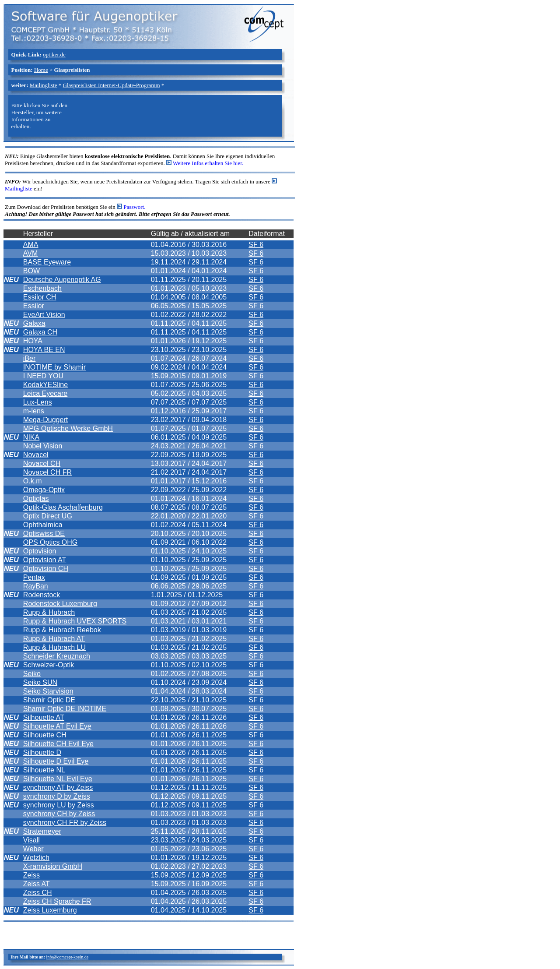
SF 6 (256, 245)
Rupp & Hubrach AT (54, 639)
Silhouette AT (44, 717)
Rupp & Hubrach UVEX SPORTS (75, 621)
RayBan (36, 586)
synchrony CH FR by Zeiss (65, 823)
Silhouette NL (44, 770)
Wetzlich (36, 858)
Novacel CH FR (47, 472)
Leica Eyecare (45, 393)
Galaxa (34, 323)
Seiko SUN (40, 682)
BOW (31, 271)
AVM (30, 253)
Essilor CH (40, 297)
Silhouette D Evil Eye (56, 761)
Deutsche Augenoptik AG (62, 280)
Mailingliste (44, 85)
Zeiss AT (37, 884)
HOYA (33, 341)
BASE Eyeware (47, 262)
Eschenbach (42, 288)
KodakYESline (45, 385)
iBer (29, 358)
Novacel (36, 455)
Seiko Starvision (48, 691)
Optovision (40, 551)
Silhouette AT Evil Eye (57, 726)
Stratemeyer (42, 831)
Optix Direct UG (48, 516)
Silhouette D (42, 752)
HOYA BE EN (44, 350)
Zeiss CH (38, 893)
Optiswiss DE (44, 534)
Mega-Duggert (45, 420)
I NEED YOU (43, 376)
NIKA (31, 437)
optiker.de (54, 55)
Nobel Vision (43, 446)
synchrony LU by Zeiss (59, 805)
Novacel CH (42, 463)
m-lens (34, 411)
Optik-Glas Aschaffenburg (63, 507)
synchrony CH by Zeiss (59, 814)
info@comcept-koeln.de (67, 957)
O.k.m (33, 481)
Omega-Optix (44, 490)
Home (41, 70)
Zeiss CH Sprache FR (57, 901)
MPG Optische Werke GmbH (68, 428)
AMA (31, 245)
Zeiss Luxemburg (50, 910)
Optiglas (36, 499)
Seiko (32, 674)
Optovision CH (46, 569)
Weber (33, 849)
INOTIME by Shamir (54, 367)
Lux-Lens (38, 402)
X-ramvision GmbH (53, 866)
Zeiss (31, 875)
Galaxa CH (40, 332)
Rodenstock (42, 595)
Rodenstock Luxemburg (60, 604)
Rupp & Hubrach (49, 612)
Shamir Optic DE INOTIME (65, 709)
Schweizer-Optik (49, 665)
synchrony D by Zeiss (57, 796)
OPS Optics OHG (50, 542)
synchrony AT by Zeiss (58, 788)
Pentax (34, 577)
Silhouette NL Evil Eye (58, 779)
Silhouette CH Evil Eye (58, 744)
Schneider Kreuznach (57, 656)
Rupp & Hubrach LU (54, 647)
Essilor (34, 306)
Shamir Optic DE (49, 700)
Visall (31, 840)
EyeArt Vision (44, 315)
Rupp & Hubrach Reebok (62, 630)
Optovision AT (45, 560)
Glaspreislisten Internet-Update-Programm (112, 85)
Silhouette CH (45, 735)
